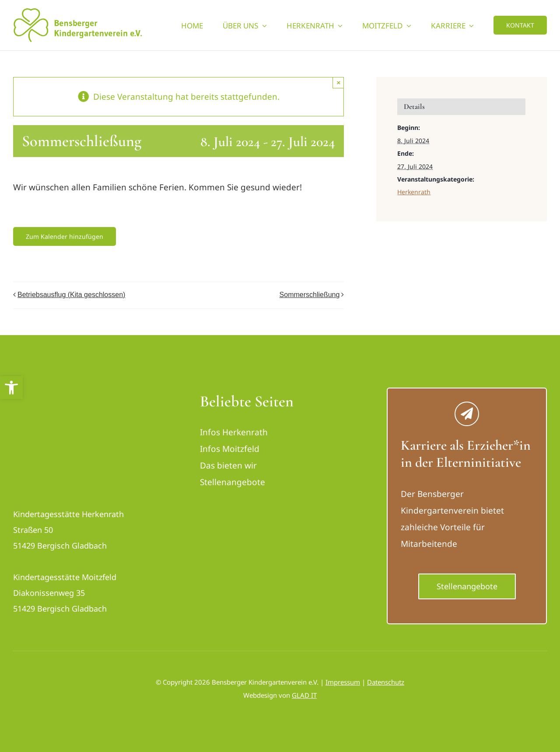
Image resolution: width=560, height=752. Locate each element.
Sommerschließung (310, 295)
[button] (11, 388)
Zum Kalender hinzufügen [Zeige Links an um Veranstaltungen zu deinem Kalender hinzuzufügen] (65, 236)
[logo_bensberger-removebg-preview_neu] (63, 396)
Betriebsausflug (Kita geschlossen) (71, 295)
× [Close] (339, 82)
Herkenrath (414, 192)
